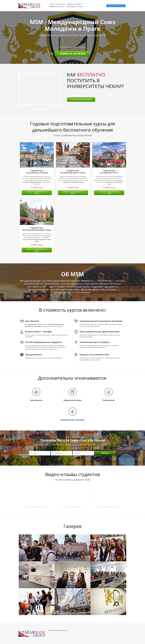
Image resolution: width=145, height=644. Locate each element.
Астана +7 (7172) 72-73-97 (57, 4)
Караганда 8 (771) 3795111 (75, 7)
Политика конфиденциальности (58, 630)
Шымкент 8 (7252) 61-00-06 (58, 7)
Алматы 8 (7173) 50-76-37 (74, 4)
